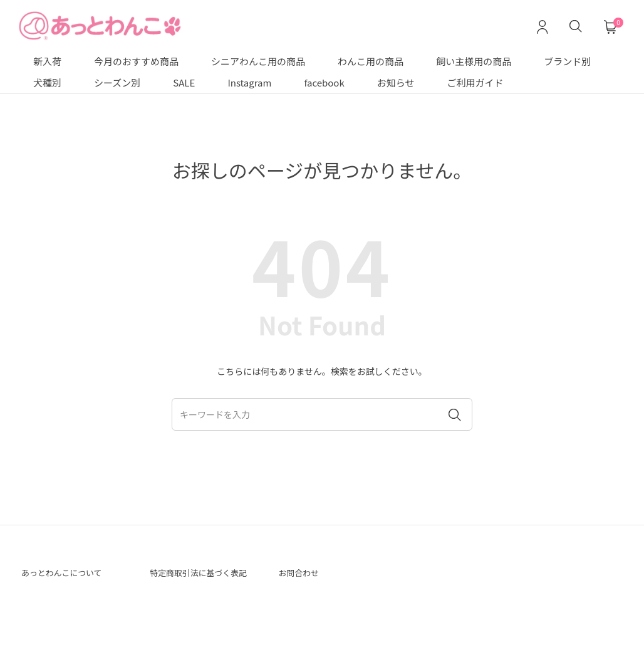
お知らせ (396, 82)
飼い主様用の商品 (474, 61)
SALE (184, 82)
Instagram (249, 82)
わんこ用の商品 (371, 61)
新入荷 (47, 61)
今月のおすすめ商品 (136, 61)
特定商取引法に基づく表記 (200, 582)
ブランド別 (567, 61)
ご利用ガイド (475, 82)
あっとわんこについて (71, 574)
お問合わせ (304, 574)
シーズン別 (117, 82)
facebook (324, 82)
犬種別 (47, 82)
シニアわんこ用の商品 (258, 61)
